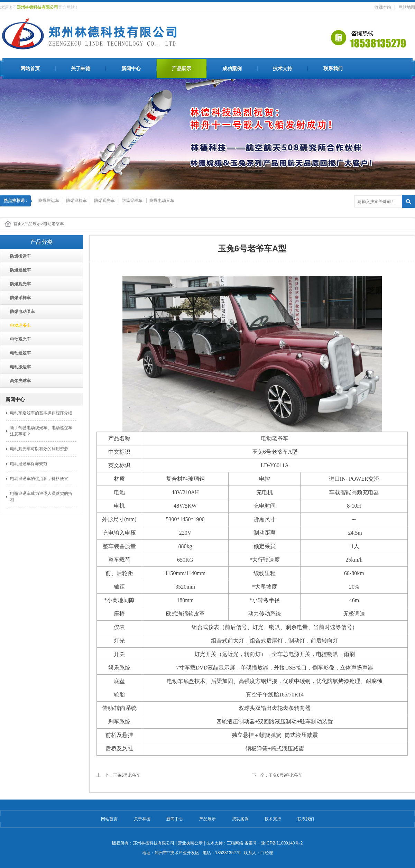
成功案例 (232, 68)
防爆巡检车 (76, 201)
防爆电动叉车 (162, 201)
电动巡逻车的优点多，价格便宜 (39, 479)
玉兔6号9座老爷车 (285, 775)
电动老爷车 (54, 224)
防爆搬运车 (49, 201)
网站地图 (407, 7)
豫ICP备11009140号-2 (282, 843)
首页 (18, 224)
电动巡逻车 (18, 353)
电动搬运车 (18, 367)
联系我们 (333, 68)
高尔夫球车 (18, 381)
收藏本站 (383, 7)
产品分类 (41, 242)
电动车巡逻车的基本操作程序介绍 (41, 413)
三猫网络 (235, 843)
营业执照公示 (190, 843)
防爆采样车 (132, 201)
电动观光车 (18, 339)
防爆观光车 (104, 201)
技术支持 (283, 68)
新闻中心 (131, 68)
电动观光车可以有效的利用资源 (39, 449)
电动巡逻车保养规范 (29, 464)
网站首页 (30, 68)
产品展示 (182, 68)
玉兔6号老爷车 (127, 775)
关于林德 (81, 68)
